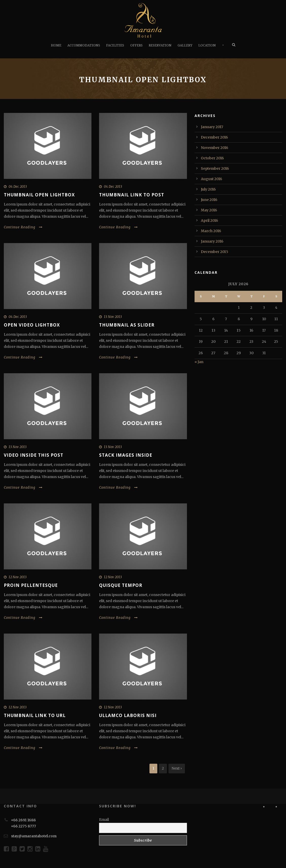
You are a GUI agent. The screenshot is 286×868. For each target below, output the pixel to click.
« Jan (199, 362)
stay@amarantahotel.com (34, 836)
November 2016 (215, 148)
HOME (56, 45)
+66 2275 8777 (23, 826)
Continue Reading (23, 227)
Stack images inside (126, 455)
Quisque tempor (121, 585)
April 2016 (209, 220)
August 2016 (212, 179)
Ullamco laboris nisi (128, 715)
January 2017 (212, 127)
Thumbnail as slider (127, 325)
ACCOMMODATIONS (84, 45)
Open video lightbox (32, 325)
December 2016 (214, 137)
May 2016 (209, 210)
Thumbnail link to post (132, 195)
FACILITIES (115, 45)
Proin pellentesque (31, 585)
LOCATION (207, 45)
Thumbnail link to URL (35, 715)
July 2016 (208, 189)
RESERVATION (160, 45)
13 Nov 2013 (113, 317)
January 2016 (212, 241)
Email (104, 820)
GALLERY (185, 45)
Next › (177, 768)
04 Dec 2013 (18, 187)
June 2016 (209, 200)
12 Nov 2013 (18, 577)
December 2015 (215, 252)
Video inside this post (34, 455)
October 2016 (212, 158)
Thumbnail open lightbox (39, 195)
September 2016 (215, 168)
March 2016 (211, 231)
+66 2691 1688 (23, 820)
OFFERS (136, 45)
